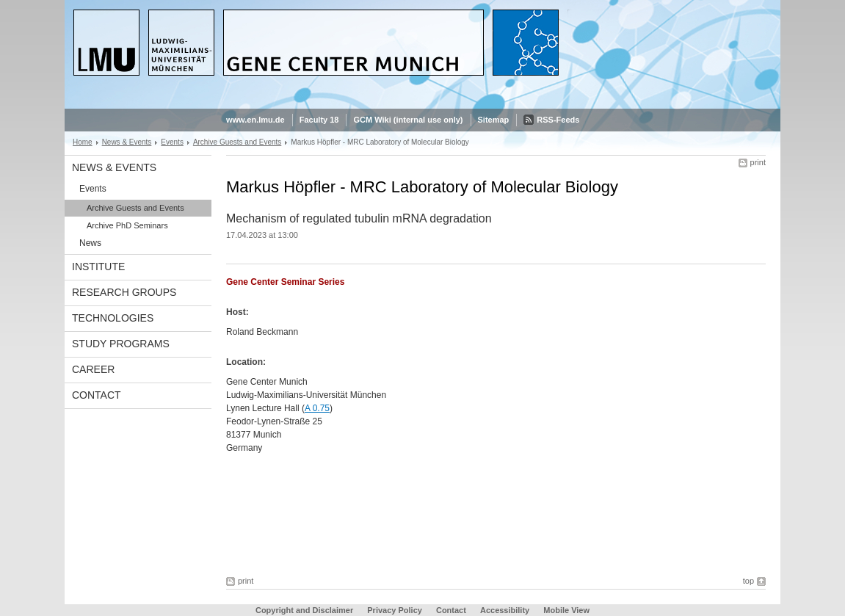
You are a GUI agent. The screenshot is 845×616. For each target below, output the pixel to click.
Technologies (113, 318)
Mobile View (566, 610)
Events (172, 142)
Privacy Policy (395, 610)
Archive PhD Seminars (127, 225)
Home (83, 142)
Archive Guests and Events (237, 142)
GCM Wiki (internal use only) (408, 120)
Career (93, 369)
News (90, 243)
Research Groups (124, 292)
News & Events (127, 142)
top (748, 581)
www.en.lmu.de (255, 120)
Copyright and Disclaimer (304, 610)
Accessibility (506, 610)
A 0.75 (317, 408)
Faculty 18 (319, 120)
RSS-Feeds (558, 120)
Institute (98, 267)
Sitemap (494, 120)
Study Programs (121, 344)
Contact (97, 395)
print (758, 162)
